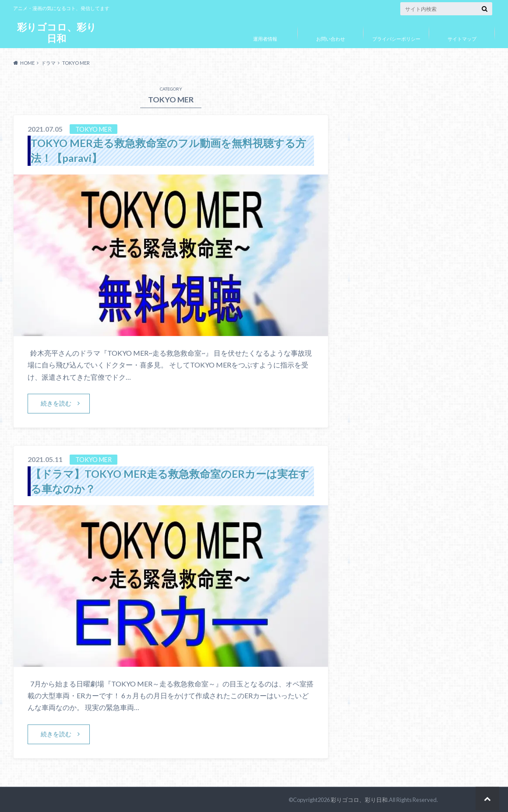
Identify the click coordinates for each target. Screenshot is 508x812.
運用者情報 (265, 39)
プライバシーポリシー (396, 39)
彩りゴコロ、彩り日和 (57, 33)
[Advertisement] (413, 308)
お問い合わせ (331, 39)
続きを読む (56, 403)
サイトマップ (462, 39)
